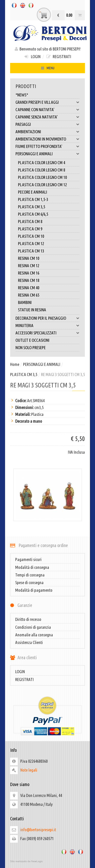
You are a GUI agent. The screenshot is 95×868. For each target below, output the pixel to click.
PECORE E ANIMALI (33, 192)
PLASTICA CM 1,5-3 (33, 199)
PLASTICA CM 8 (30, 221)
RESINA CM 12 (29, 266)
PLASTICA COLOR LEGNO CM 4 (42, 163)
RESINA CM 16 (29, 273)
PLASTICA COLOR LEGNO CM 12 (42, 185)
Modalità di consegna (32, 567)
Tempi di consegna (30, 575)
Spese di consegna (29, 582)
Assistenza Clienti (29, 642)
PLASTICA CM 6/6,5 (33, 214)
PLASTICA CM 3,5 (32, 207)
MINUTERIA (48, 326)
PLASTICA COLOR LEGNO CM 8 (42, 170)
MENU (48, 69)
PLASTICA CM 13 (31, 251)
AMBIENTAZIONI (48, 132)
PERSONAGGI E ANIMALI (48, 154)
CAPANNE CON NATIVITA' (48, 110)
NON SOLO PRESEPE (31, 347)
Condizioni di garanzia (33, 627)
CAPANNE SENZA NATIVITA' (48, 117)
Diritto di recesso (28, 619)
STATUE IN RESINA (32, 310)
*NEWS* (22, 95)
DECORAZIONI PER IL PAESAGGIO (48, 318)
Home (15, 364)
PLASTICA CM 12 (31, 243)
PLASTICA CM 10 (31, 236)
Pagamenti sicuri (28, 559)
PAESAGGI (48, 124)
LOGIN (32, 56)
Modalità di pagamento (34, 590)
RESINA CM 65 (29, 295)
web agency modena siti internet (48, 861)
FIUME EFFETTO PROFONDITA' (48, 146)
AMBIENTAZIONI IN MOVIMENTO (48, 139)
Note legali (29, 770)
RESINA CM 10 (29, 258)
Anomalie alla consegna (34, 635)
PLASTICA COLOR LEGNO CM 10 (42, 177)
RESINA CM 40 (29, 288)
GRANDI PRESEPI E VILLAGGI (48, 102)
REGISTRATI (59, 56)
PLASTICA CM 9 (30, 229)
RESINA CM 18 (29, 280)
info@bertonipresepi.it (38, 830)
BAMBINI (25, 302)
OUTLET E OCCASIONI (32, 340)
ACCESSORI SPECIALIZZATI (48, 333)
